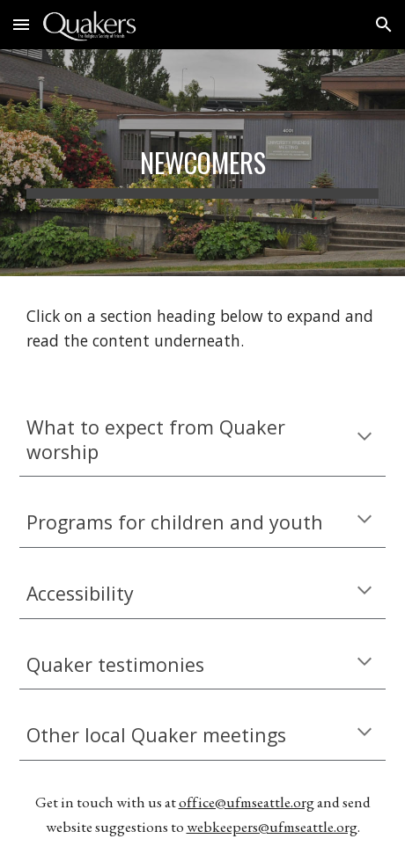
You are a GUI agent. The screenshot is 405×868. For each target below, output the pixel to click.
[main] (202, 163)
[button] (21, 24)
